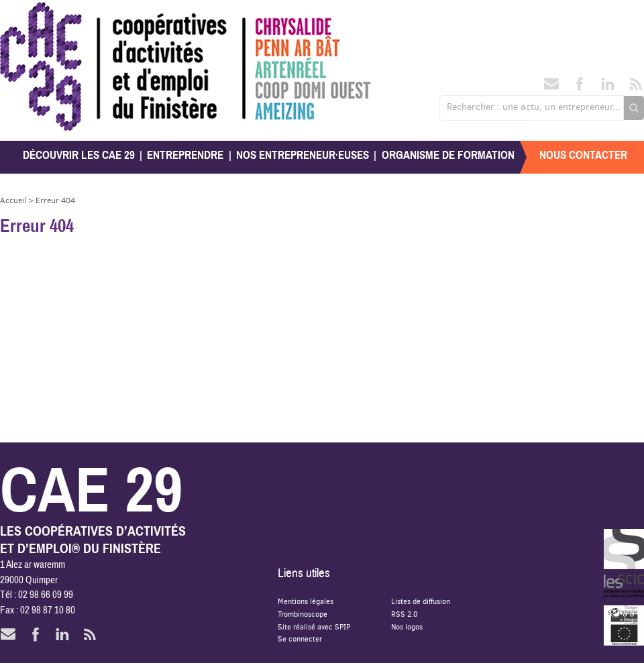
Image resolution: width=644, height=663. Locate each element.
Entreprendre (185, 155)
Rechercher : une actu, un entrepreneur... (534, 107)
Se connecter (300, 639)
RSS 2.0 (405, 614)
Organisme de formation (448, 155)
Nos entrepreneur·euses (303, 155)
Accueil (13, 200)
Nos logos (407, 626)
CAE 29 (29, 15)
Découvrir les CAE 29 (79, 155)
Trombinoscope (303, 614)
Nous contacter (583, 155)
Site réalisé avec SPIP (314, 626)
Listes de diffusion (421, 601)
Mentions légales (306, 601)
